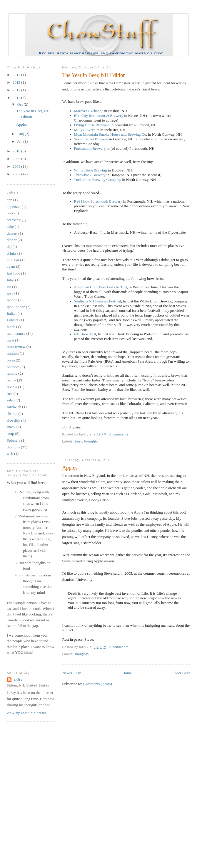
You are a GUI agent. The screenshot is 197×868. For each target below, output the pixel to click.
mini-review (16, 347)
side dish (14, 420)
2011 (17, 98)
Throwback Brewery (90, 175)
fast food (14, 273)
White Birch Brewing (91, 170)
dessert (12, 233)
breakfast (14, 220)
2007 (17, 174)
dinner (12, 240)
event (11, 266)
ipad (10, 293)
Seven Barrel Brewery (91, 139)
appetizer (14, 207)
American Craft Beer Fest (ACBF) (101, 287)
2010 (17, 151)
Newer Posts (72, 673)
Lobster (13, 320)
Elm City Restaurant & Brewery (99, 116)
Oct (21, 104)
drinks (12, 253)
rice (10, 394)
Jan (20, 141)
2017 (17, 75)
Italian (12, 313)
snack (11, 427)
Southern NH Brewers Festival (98, 301)
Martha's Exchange (89, 111)
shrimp (12, 414)
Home (127, 673)
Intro (10, 280)
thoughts (91, 441)
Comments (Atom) (98, 684)
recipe (11, 380)
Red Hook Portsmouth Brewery (98, 201)
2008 (17, 166)
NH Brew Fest (85, 334)
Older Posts (181, 673)
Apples (70, 468)
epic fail (13, 260)
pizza (11, 360)
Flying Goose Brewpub (92, 125)
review (12, 387)
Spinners (14, 440)
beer (79, 441)
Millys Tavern (85, 130)
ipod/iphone (16, 307)
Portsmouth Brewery (90, 148)
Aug (21, 134)
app (10, 200)
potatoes (13, 367)
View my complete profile (27, 713)
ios (9, 287)
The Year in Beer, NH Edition (94, 75)
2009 (17, 159)
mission (13, 353)
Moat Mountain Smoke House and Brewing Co (110, 134)
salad (11, 400)
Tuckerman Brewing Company (98, 180)
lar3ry (18, 680)
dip (9, 247)
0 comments (119, 434)
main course (16, 333)
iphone (12, 300)
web (10, 454)
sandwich (14, 407)
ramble (12, 373)
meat (10, 340)
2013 (17, 82)
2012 (17, 90)
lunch (11, 327)
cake (10, 227)
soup (10, 434)
